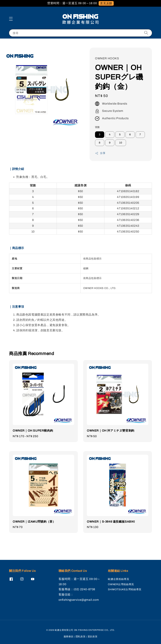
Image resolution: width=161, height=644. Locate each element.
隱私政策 (81, 637)
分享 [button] (100, 153)
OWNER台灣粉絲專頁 (121, 584)
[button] (11, 19)
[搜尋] (146, 33)
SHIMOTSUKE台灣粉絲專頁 (125, 589)
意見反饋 (106, 3)
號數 (97, 127)
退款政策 (93, 637)
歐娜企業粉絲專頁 (118, 579)
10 (121, 143)
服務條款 (69, 637)
